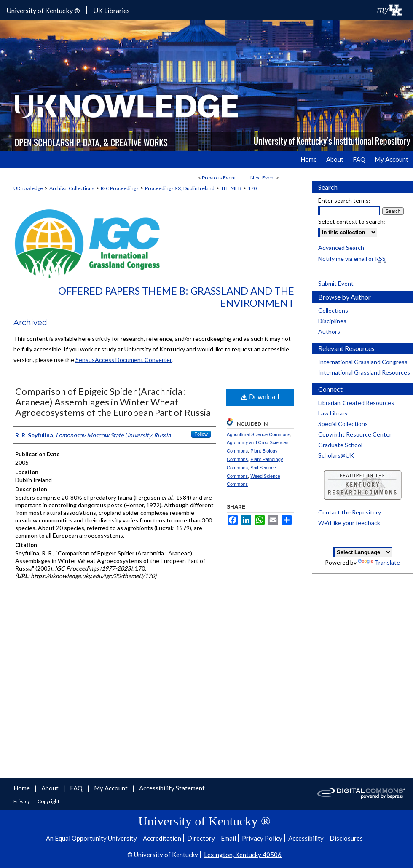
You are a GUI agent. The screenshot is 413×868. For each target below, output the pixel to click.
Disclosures (346, 838)
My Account (111, 788)
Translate (379, 562)
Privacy (22, 801)
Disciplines (332, 321)
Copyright (48, 801)
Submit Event (336, 283)
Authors (329, 331)
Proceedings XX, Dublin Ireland (180, 188)
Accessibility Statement (172, 788)
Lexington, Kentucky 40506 (243, 855)
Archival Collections (72, 188)
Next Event (263, 178)
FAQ (77, 788)
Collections (333, 310)
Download (260, 397)
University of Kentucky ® (43, 10)
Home (22, 788)
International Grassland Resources (364, 372)
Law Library (333, 413)
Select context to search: (352, 221)
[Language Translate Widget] (362, 552)
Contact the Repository (350, 512)
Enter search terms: (344, 200)
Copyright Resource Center (355, 434)
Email (228, 838)
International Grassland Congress (363, 362)
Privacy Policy (262, 838)
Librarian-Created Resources (356, 403)
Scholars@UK (336, 455)
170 (252, 188)
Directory (201, 838)
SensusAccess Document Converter (123, 360)
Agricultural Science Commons (258, 434)
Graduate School (340, 445)
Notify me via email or (352, 259)
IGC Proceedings (120, 188)
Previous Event (219, 178)
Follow (201, 434)
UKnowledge (28, 188)
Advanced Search (341, 248)
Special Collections (343, 424)
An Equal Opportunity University (91, 838)
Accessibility (306, 838)
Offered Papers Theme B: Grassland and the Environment (176, 297)
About (51, 788)
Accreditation (162, 838)
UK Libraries (111, 10)
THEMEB (231, 188)
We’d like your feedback (349, 523)
